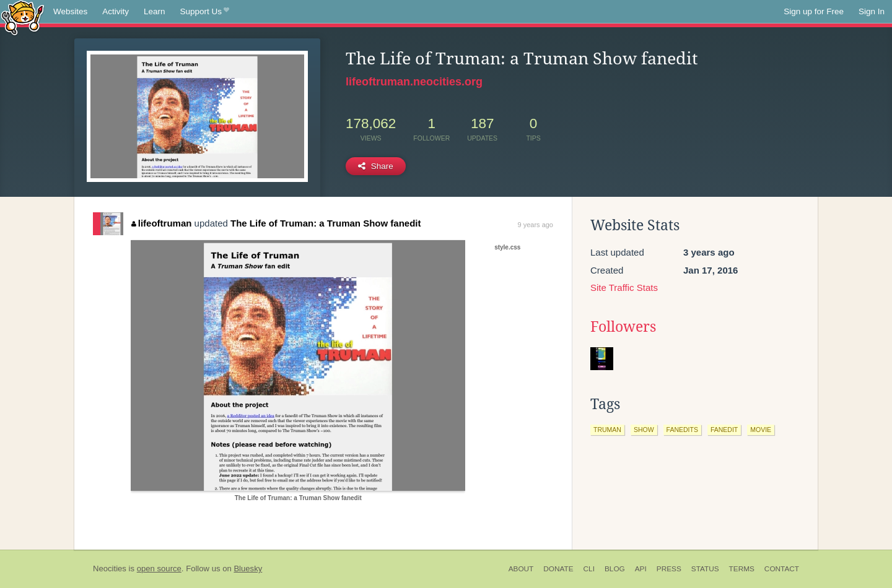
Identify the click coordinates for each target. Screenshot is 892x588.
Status (705, 569)
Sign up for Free (814, 11)
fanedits (682, 430)
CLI (589, 569)
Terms (742, 569)
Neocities (110, 569)
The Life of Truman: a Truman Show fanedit (326, 223)
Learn (155, 11)
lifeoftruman (161, 223)
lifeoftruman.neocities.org (414, 82)
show (644, 430)
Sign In (872, 11)
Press (669, 569)
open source (159, 569)
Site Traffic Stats (624, 288)
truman (607, 430)
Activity (116, 11)
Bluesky (248, 569)
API (641, 569)
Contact (782, 569)
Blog (615, 569)
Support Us (205, 12)
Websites (70, 11)
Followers (623, 327)
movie (761, 430)
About (521, 569)
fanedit (724, 430)
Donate (558, 569)
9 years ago (536, 225)
